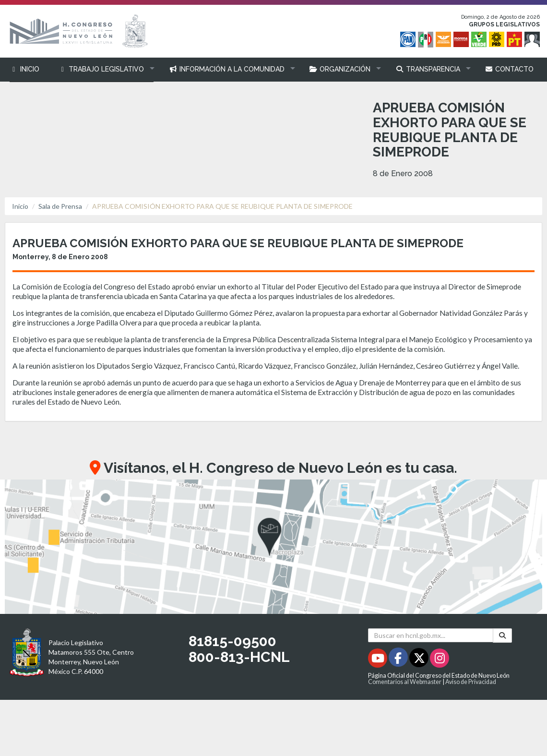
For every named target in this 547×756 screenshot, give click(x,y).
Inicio (20, 206)
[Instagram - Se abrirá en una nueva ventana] (440, 660)
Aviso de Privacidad (471, 682)
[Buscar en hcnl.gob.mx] (431, 635)
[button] (104, 69)
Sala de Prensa (60, 206)
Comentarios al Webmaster (405, 682)
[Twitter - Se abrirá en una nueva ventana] (420, 660)
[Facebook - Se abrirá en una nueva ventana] (399, 660)
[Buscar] (502, 636)
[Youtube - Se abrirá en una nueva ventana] (378, 660)
